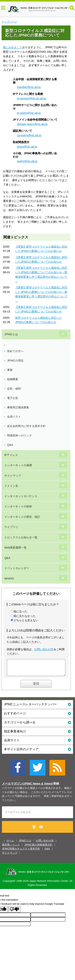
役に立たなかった (25, 616)
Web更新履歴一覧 (15, 548)
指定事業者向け (37, 734)
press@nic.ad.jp (27, 147)
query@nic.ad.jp (27, 161)
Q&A (10, 445)
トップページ (9, 22)
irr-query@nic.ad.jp (29, 113)
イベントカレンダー (17, 568)
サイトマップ (13, 476)
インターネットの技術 (18, 506)
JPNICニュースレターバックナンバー (37, 707)
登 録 (38, 830)
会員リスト (14, 417)
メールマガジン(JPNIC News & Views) (28, 787)
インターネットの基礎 (18, 465)
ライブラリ (11, 527)
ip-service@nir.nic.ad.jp (31, 98)
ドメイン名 (11, 486)
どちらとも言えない (26, 620)
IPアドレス (11, 455)
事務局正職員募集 (18, 407)
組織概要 (13, 379)
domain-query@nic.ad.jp (32, 124)
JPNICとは (11, 334)
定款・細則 (14, 389)
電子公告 (13, 398)
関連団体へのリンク (19, 435)
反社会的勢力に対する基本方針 (26, 426)
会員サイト (37, 743)
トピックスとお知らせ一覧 (21, 537)
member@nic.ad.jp (29, 87)
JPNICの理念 (15, 361)
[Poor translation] (14, 912)
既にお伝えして (13, 47)
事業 (10, 370)
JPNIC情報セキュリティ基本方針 (21, 851)
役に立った (20, 611)
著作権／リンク (11, 848)
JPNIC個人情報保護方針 (38, 848)
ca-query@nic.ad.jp (29, 135)
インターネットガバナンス (21, 496)
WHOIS (9, 579)
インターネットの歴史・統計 (22, 517)
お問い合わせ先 (44, 649)
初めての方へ (15, 351)
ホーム (10, 843)
